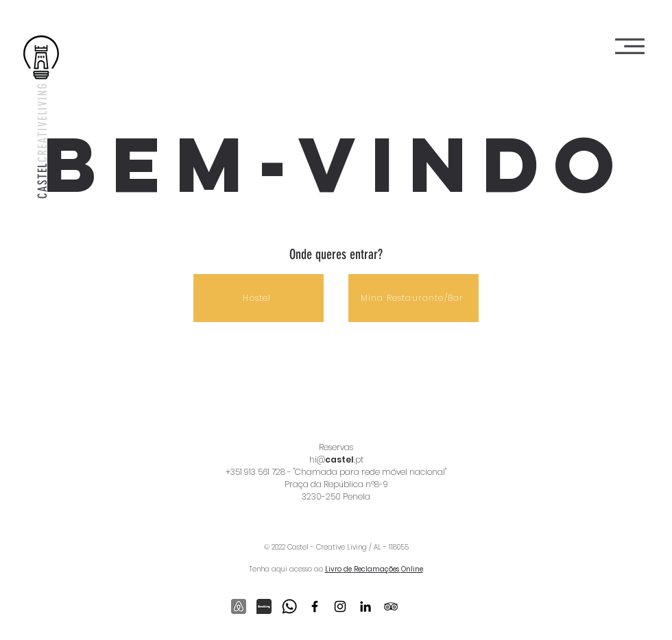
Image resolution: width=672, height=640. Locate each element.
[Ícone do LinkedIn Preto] (365, 606)
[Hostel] (259, 298)
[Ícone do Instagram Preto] (340, 606)
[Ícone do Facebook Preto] (315, 606)
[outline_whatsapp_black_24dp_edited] (289, 606)
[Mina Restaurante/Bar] (413, 298)
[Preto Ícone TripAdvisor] (391, 606)
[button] (630, 46)
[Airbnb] (239, 606)
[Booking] (264, 606)
